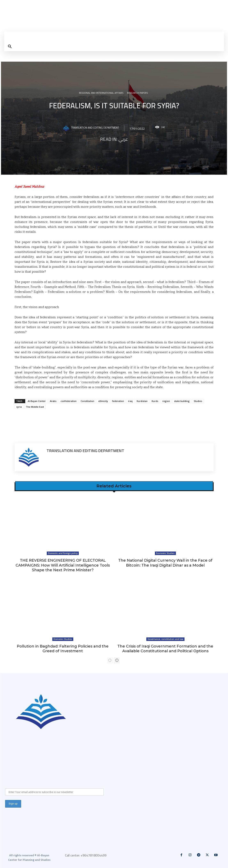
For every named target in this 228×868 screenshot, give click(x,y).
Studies (198, 401)
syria (19, 407)
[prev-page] (110, 660)
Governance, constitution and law (165, 639)
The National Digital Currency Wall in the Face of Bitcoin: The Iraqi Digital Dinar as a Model (165, 563)
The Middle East (35, 407)
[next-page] (117, 660)
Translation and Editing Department (95, 128)
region (166, 401)
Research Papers (137, 93)
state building (182, 401)
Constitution (87, 401)
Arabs (53, 401)
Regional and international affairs (101, 93)
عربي (123, 139)
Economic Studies (165, 553)
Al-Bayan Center (37, 401)
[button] (10, 47)
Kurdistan (142, 401)
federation (118, 401)
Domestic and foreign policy (63, 553)
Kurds (155, 401)
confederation (69, 401)
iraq (130, 401)
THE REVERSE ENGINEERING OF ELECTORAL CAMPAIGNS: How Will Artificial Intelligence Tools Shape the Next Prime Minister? (63, 565)
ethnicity (103, 401)
